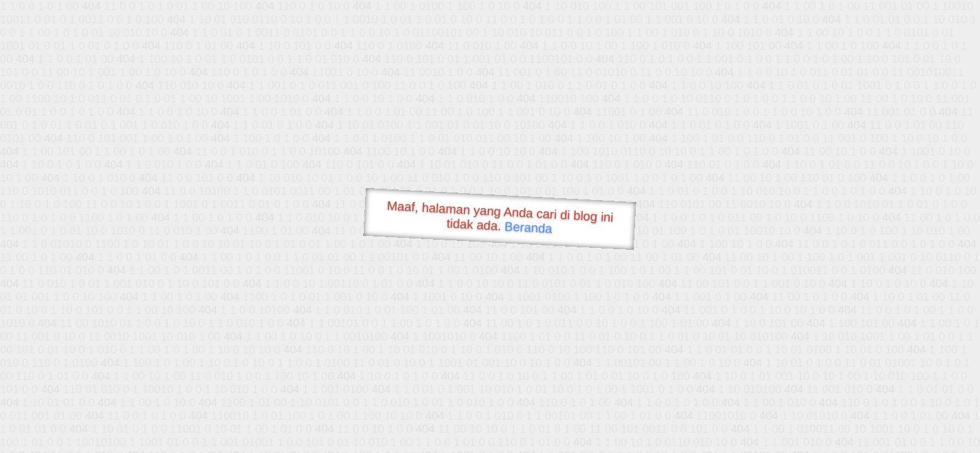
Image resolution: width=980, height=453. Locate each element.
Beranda (528, 227)
